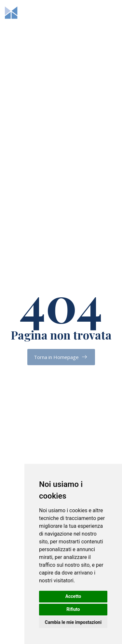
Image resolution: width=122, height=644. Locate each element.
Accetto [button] (73, 596)
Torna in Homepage (56, 357)
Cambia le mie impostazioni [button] (73, 622)
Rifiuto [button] (73, 609)
